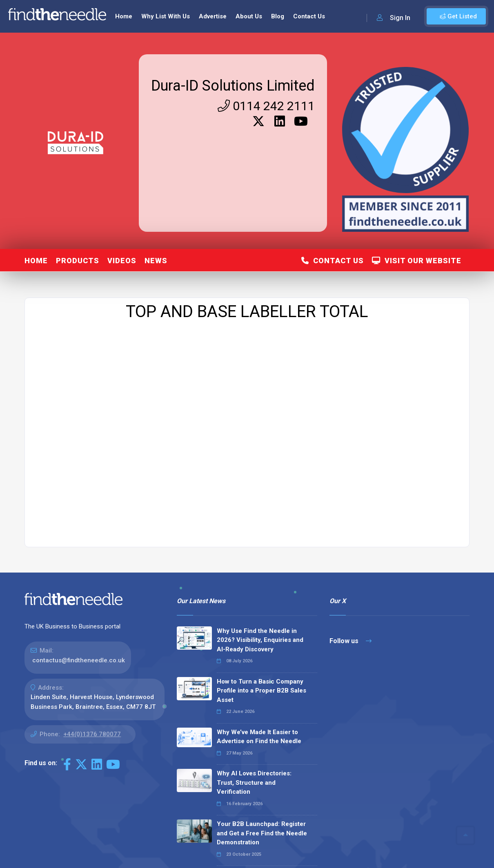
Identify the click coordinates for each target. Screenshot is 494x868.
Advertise (213, 16)
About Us (249, 16)
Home (124, 16)
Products (78, 261)
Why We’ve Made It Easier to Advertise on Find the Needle (259, 737)
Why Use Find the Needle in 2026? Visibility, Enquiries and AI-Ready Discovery (260, 640)
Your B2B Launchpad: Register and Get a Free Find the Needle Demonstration (262, 833)
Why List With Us (166, 16)
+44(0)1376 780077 (92, 734)
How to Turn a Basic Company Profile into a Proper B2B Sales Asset (261, 691)
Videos (122, 261)
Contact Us (309, 16)
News (156, 261)
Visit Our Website (417, 261)
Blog (278, 16)
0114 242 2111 (266, 106)
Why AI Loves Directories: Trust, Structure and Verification (254, 783)
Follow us (350, 641)
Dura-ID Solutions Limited (233, 86)
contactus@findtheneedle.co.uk (79, 660)
